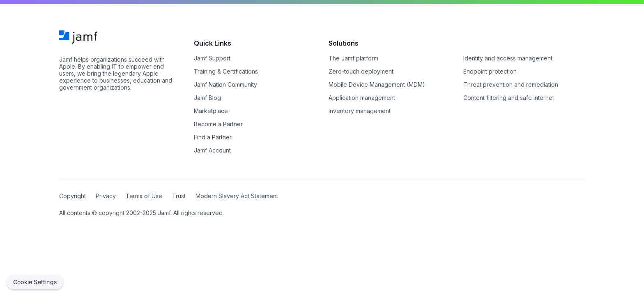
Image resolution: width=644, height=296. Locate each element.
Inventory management (360, 111)
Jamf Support (212, 58)
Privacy (106, 196)
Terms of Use (144, 196)
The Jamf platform (353, 58)
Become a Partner (218, 124)
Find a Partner (213, 137)
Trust (179, 196)
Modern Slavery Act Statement (237, 196)
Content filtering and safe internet (509, 98)
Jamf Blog (207, 98)
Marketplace (211, 111)
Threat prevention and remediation (511, 84)
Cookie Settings (35, 282)
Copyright (72, 196)
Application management (362, 98)
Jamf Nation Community (225, 84)
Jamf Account (212, 150)
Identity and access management (508, 58)
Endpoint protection (490, 71)
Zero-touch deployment (361, 71)
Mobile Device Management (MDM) (377, 84)
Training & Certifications (226, 71)
